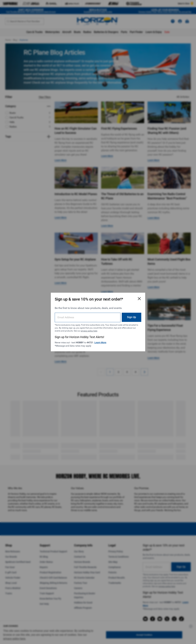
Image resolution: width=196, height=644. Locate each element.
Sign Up (132, 317)
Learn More (100, 342)
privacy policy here (89, 331)
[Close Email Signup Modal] (139, 299)
